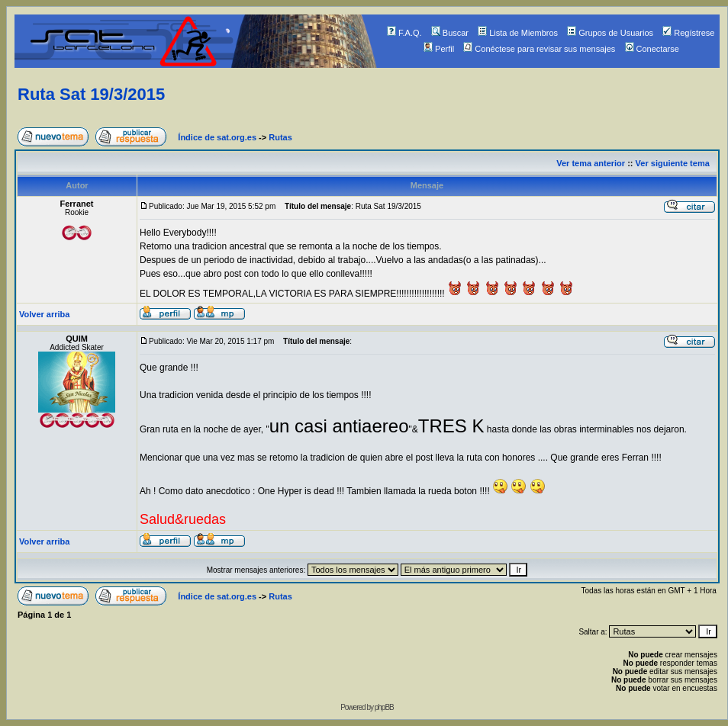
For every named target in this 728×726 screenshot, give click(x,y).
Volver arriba (44, 314)
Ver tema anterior (591, 163)
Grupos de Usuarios (610, 33)
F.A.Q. (404, 33)
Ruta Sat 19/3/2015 (91, 94)
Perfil (439, 49)
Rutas (280, 137)
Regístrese (688, 33)
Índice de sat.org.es (217, 137)
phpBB (384, 707)
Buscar (450, 33)
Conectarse (652, 49)
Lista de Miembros (518, 33)
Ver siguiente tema (673, 163)
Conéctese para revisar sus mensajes (539, 49)
